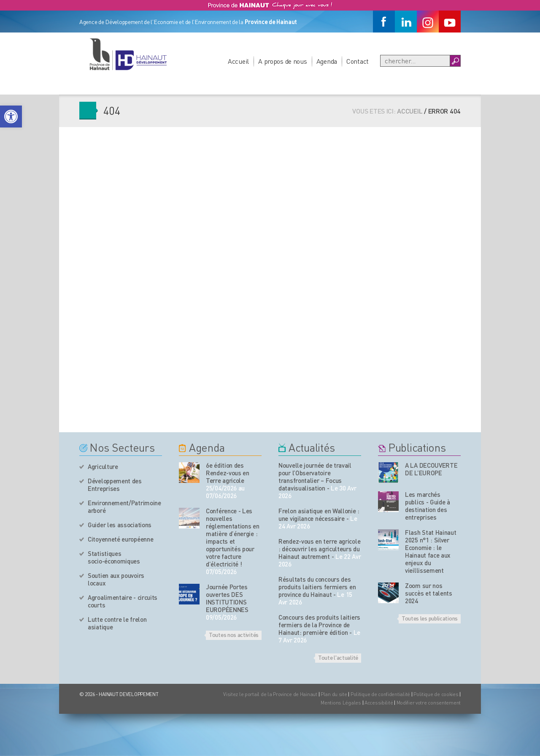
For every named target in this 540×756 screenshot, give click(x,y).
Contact (358, 61)
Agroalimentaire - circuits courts (123, 601)
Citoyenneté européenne (120, 539)
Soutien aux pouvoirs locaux (116, 579)
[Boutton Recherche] (455, 61)
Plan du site (334, 694)
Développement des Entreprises (115, 485)
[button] (11, 117)
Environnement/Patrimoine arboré (124, 507)
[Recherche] (415, 61)
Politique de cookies (436, 694)
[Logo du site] (128, 54)
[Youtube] (450, 22)
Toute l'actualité (338, 657)
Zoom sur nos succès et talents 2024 (429, 593)
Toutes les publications (430, 618)
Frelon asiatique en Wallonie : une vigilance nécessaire (319, 515)
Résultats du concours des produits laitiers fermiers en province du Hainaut (317, 587)
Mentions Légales (341, 703)
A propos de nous (283, 61)
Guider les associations (120, 525)
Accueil (238, 61)
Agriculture (103, 466)
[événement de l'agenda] (189, 473)
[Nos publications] (388, 473)
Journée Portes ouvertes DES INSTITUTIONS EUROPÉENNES (227, 598)
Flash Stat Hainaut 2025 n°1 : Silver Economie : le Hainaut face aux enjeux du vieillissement (431, 551)
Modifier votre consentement (429, 703)
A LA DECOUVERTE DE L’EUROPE (431, 469)
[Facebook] (384, 22)
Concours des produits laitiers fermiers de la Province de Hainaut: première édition (319, 625)
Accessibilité (379, 703)
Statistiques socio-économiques (114, 557)
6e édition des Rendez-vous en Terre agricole (228, 473)
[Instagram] (428, 22)
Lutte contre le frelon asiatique (117, 623)
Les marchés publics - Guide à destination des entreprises (428, 506)
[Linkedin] (406, 22)
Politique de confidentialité (381, 694)
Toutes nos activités (234, 634)
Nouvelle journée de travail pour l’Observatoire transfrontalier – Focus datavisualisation (315, 477)
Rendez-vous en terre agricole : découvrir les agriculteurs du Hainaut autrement (319, 549)
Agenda (327, 61)
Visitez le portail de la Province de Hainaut (270, 694)
